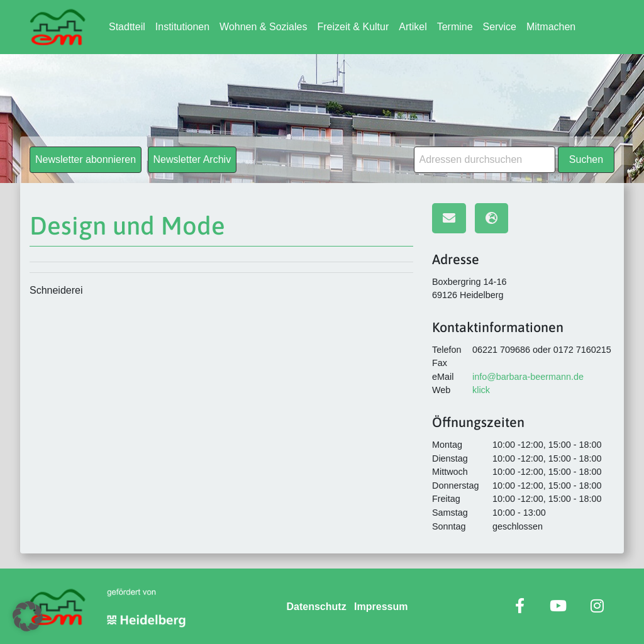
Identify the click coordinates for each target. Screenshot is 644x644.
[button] (28, 616)
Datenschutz (317, 607)
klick (481, 390)
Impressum (381, 607)
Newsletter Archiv (192, 159)
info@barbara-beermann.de (528, 377)
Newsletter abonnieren (86, 159)
